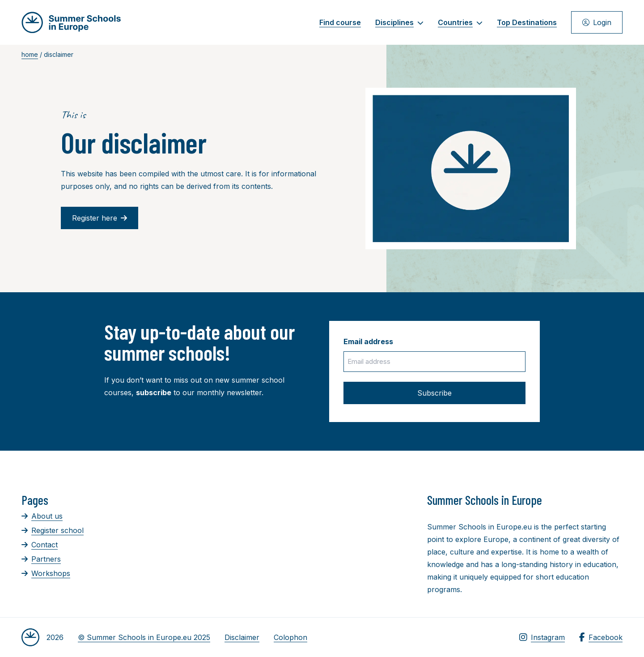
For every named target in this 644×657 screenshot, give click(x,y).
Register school (53, 530)
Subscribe (434, 393)
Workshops (46, 573)
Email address (368, 341)
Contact (40, 545)
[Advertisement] (314, 542)
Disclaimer (242, 637)
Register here (100, 218)
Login (597, 22)
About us (42, 516)
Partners (41, 559)
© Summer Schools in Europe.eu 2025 (144, 637)
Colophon (290, 637)
